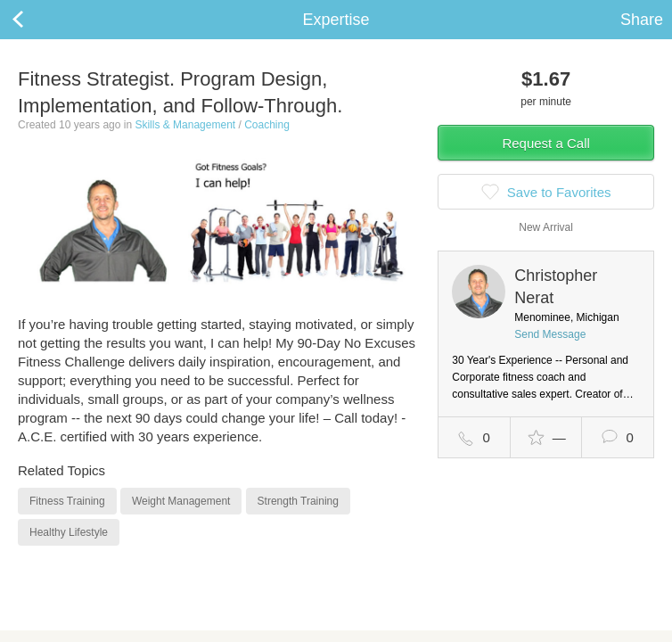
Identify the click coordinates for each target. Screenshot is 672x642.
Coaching (267, 125)
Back (36, 20)
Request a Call (545, 143)
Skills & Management (185, 125)
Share (642, 20)
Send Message (550, 334)
